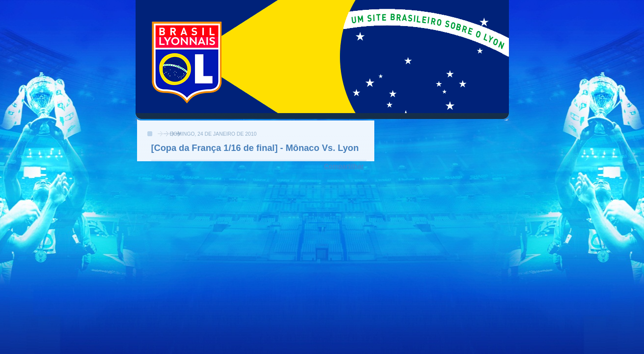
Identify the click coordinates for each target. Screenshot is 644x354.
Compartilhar (344, 166)
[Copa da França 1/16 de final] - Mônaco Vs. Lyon (255, 148)
